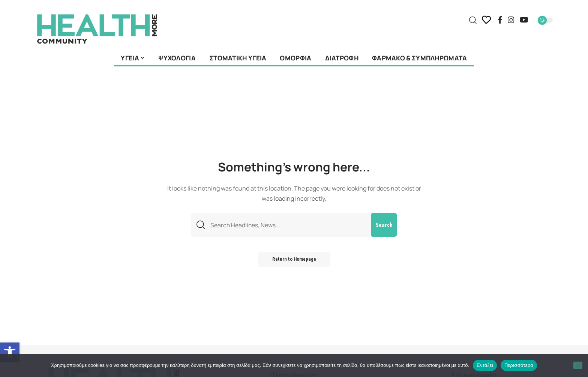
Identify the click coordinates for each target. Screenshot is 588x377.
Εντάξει (485, 365)
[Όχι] (578, 365)
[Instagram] (511, 20)
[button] (10, 352)
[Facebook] (500, 20)
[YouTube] (524, 20)
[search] (473, 20)
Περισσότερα (519, 365)
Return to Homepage (294, 260)
